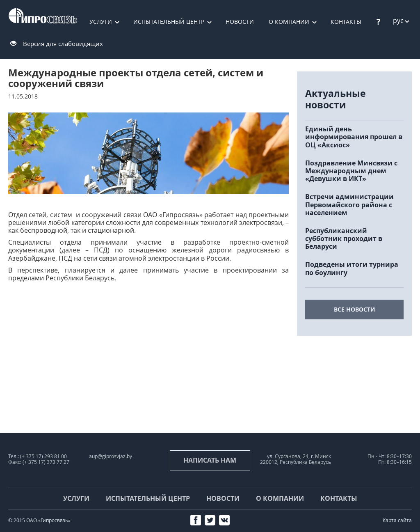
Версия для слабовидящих (63, 44)
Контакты (339, 498)
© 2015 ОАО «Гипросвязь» (39, 520)
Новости (240, 22)
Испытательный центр (169, 22)
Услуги (101, 22)
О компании (289, 22)
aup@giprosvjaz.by (111, 456)
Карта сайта (397, 520)
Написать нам (210, 460)
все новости (355, 309)
